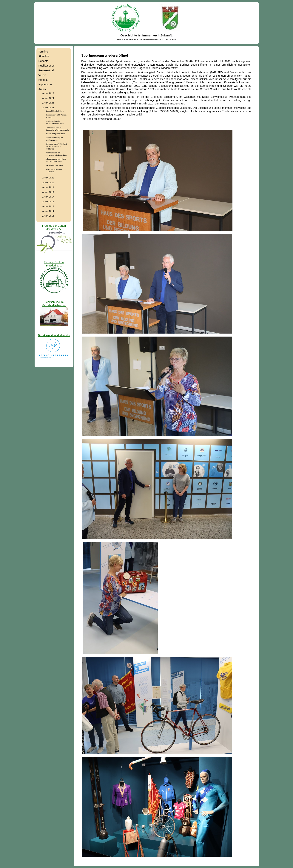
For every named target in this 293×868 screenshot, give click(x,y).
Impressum (45, 84)
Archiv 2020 (48, 182)
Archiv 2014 (48, 211)
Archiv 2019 (48, 187)
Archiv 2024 (48, 98)
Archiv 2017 (48, 197)
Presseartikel (46, 70)
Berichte (43, 61)
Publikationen (47, 66)
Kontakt (43, 80)
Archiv (42, 89)
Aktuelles (44, 56)
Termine (43, 52)
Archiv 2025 (48, 93)
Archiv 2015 (48, 206)
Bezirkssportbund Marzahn (54, 335)
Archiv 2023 (48, 103)
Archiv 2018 (48, 192)
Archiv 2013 (48, 216)
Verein (42, 75)
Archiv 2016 (48, 202)
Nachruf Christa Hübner (55, 111)
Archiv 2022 (48, 108)
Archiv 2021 (48, 178)
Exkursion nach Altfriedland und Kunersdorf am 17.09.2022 (56, 146)
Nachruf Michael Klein (54, 165)
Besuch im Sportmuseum (55, 134)
